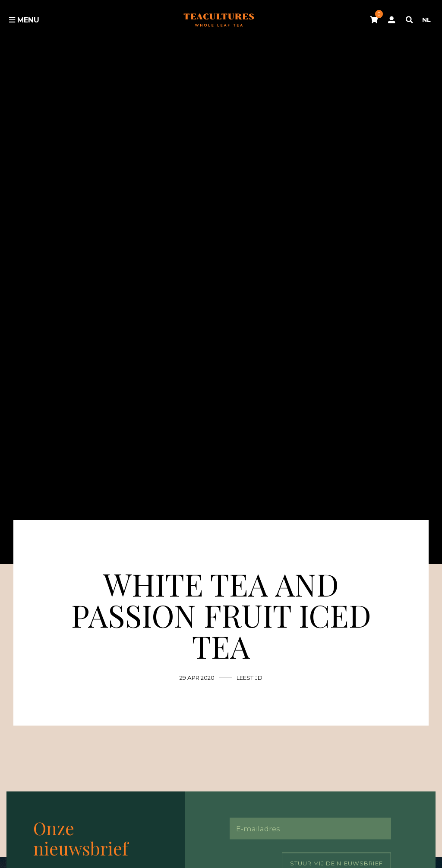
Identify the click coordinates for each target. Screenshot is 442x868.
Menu (24, 20)
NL (426, 20)
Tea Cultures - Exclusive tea (219, 20)
